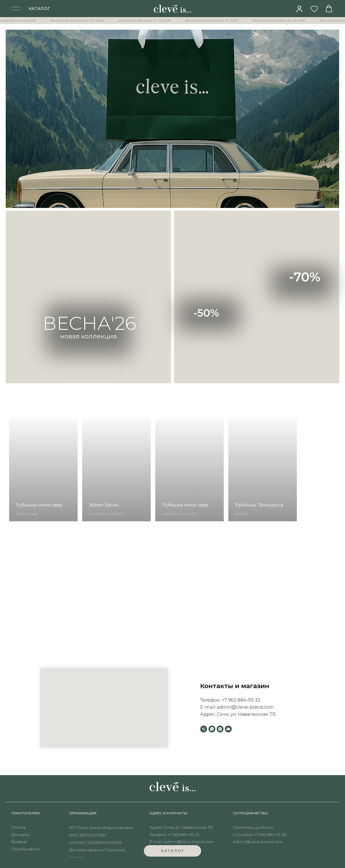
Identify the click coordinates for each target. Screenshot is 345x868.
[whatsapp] (212, 729)
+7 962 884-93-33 (241, 700)
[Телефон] (204, 729)
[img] (300, 9)
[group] (43, 470)
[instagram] (220, 729)
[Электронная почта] (228, 729)
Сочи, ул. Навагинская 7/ (245, 714)
